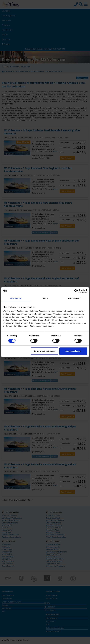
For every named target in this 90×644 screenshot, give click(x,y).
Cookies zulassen (73, 351)
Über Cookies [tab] (74, 298)
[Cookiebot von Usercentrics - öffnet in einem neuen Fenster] (76, 291)
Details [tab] (45, 298)
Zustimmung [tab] (16, 298)
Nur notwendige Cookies (44, 351)
